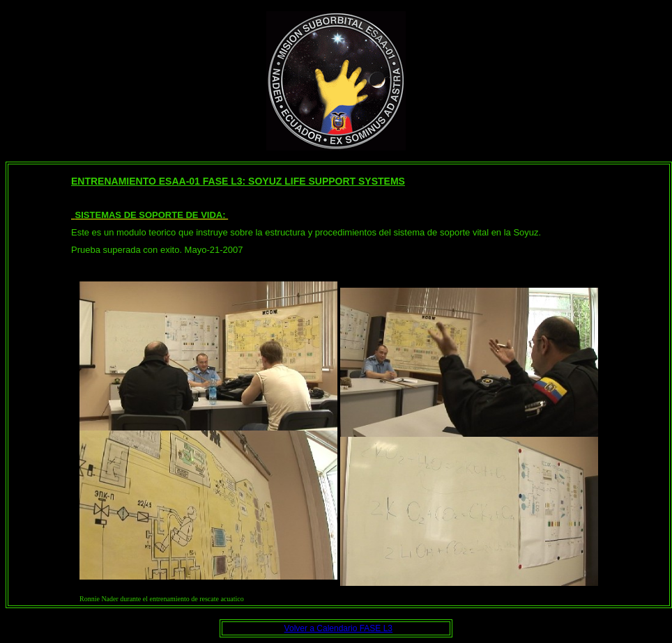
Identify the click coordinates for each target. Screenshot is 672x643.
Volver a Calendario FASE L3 (338, 628)
